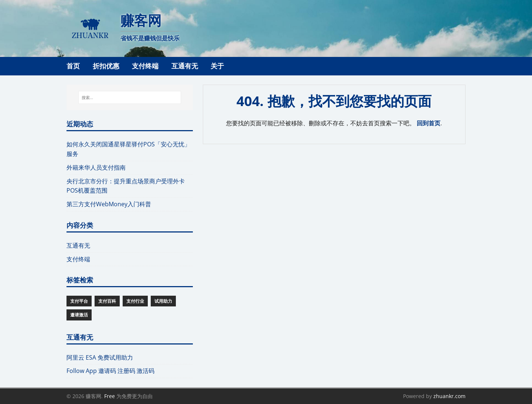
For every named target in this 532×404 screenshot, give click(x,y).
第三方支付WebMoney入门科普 (109, 204)
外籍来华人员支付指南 (96, 167)
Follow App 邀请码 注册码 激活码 (110, 371)
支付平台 (79, 301)
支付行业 (135, 301)
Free (110, 396)
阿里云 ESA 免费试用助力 (100, 357)
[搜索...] (129, 98)
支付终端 (78, 259)
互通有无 (78, 245)
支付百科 (107, 301)
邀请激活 (79, 315)
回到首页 (429, 123)
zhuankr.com (449, 396)
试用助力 (163, 301)
